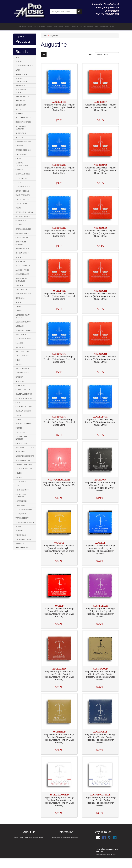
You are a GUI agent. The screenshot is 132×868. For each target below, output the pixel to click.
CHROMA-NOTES (23, 174)
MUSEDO (19, 364)
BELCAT (19, 109)
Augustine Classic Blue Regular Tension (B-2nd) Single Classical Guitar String (59, 170)
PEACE (18, 415)
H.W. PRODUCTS (22, 261)
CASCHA (19, 146)
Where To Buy (29, 838)
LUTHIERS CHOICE (24, 330)
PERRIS (19, 428)
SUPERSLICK (21, 501)
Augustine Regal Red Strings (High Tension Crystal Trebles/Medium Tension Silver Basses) (59, 675)
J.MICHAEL (20, 285)
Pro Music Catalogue (38, 838)
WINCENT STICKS (23, 539)
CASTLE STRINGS (23, 150)
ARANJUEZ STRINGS (24, 66)
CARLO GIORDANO (24, 142)
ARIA (18, 70)
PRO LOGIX (20, 432)
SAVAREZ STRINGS (24, 464)
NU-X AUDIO (21, 385)
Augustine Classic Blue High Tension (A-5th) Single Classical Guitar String (59, 422)
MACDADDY (21, 335)
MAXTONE (20, 347)
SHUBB (19, 473)
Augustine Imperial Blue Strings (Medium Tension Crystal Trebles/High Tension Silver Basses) (100, 738)
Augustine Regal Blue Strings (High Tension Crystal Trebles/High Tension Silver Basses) (100, 613)
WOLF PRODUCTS (23, 548)
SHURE (19, 477)
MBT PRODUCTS (23, 356)
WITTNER (20, 543)
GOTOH (19, 225)
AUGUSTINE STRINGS (21, 91)
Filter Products (23, 39)
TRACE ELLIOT (22, 518)
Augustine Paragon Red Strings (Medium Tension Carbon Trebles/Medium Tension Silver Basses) (59, 801)
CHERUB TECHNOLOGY (22, 164)
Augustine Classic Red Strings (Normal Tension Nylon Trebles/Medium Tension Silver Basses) (59, 613)
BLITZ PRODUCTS (23, 118)
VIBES (18, 527)
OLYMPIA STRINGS (24, 394)
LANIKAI (19, 311)
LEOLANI (20, 326)
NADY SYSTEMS (23, 373)
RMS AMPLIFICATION (25, 448)
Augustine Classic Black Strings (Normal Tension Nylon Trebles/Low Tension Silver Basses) (100, 486)
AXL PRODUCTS (22, 97)
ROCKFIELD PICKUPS (25, 456)
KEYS (97, 26)
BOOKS (112, 26)
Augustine (54, 36)
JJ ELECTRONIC (22, 274)
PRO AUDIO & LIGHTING (87, 26)
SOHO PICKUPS (22, 490)
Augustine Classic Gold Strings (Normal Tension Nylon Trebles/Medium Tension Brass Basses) (59, 550)
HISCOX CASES (22, 253)
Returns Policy (75, 838)
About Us (16, 838)
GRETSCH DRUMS (23, 229)
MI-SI (18, 360)
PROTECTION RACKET (21, 438)
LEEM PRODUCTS (23, 322)
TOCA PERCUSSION (24, 510)
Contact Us (22, 838)
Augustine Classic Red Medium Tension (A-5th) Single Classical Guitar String (100, 296)
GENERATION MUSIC (24, 212)
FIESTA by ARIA (22, 199)
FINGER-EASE (21, 204)
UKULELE (50, 26)
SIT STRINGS (21, 482)
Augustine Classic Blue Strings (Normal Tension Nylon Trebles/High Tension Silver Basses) (100, 550)
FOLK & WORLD (59, 26)
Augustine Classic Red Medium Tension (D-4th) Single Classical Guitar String (59, 296)
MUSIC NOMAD (22, 369)
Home (45, 36)
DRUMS (68, 26)
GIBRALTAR (21, 221)
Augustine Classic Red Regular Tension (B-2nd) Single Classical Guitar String (100, 170)
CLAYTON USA (22, 178)
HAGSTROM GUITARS (21, 243)
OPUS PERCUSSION (24, 407)
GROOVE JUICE (22, 233)
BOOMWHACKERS (23, 122)
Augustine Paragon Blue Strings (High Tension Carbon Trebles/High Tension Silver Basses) (100, 801)
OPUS (18, 403)
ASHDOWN (20, 85)
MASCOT (19, 343)
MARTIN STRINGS (23, 339)
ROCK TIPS (20, 452)
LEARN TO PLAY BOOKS (23, 316)
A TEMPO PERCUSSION (21, 80)
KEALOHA (20, 298)
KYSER (19, 306)
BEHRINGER (21, 105)
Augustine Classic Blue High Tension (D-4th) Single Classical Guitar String (59, 359)
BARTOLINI (20, 101)
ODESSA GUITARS (23, 390)
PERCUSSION (75, 26)
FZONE (18, 208)
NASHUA (19, 377)
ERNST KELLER (22, 191)
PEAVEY (19, 419)
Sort (91, 54)
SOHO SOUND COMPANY (21, 495)
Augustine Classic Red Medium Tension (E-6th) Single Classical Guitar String (100, 359)
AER (17, 57)
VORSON (19, 531)
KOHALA (19, 302)
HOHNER (19, 257)
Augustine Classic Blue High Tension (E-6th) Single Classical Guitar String (100, 422)
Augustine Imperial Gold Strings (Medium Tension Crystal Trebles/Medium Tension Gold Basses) (100, 675)
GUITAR (30, 26)
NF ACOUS (20, 381)
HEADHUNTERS (22, 249)
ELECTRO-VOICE (23, 187)
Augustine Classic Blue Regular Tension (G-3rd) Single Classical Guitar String (59, 233)
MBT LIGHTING (22, 351)
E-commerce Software (103, 854)
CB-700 (18, 159)
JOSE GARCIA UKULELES (21, 280)
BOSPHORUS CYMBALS (21, 128)
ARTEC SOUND (22, 74)
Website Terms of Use (57, 838)
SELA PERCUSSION (24, 469)
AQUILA (19, 62)
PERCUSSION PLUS (24, 424)
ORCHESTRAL (105, 26)
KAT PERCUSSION (23, 294)
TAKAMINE (20, 505)
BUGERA (19, 137)
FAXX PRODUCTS (23, 195)
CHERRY (19, 170)
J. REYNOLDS (21, 290)
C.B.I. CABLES (21, 154)
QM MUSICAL (21, 443)
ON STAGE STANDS (24, 398)
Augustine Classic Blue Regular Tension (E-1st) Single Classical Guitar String (59, 107)
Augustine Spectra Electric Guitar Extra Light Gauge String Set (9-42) (59, 485)
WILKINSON (21, 535)
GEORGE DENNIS (23, 216)
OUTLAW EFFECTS (23, 411)
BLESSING (20, 114)
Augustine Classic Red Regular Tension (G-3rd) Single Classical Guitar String (100, 233)
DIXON (18, 182)
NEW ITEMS (23, 26)
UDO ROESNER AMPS (25, 522)
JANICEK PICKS (22, 270)
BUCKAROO (21, 133)
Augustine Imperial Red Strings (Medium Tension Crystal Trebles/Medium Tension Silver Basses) (59, 738)
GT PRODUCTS (22, 238)
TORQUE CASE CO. (24, 514)
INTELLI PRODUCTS (24, 266)
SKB (17, 486)
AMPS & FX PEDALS (40, 26)
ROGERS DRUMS (23, 460)
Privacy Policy (67, 838)
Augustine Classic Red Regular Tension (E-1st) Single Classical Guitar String (100, 107)
